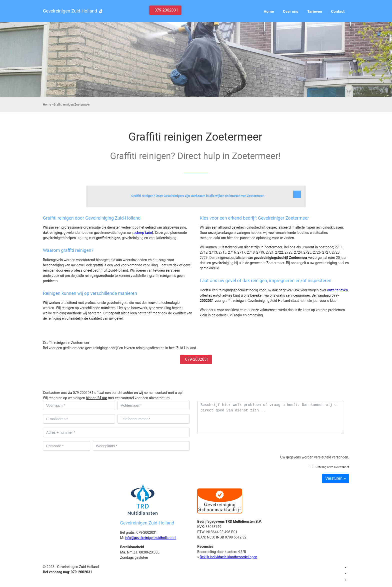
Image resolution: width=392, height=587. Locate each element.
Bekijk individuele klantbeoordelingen (228, 557)
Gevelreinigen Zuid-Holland (70, 11)
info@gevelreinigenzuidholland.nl (150, 538)
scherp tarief (143, 233)
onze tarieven (337, 290)
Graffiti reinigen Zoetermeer (72, 105)
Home (47, 105)
